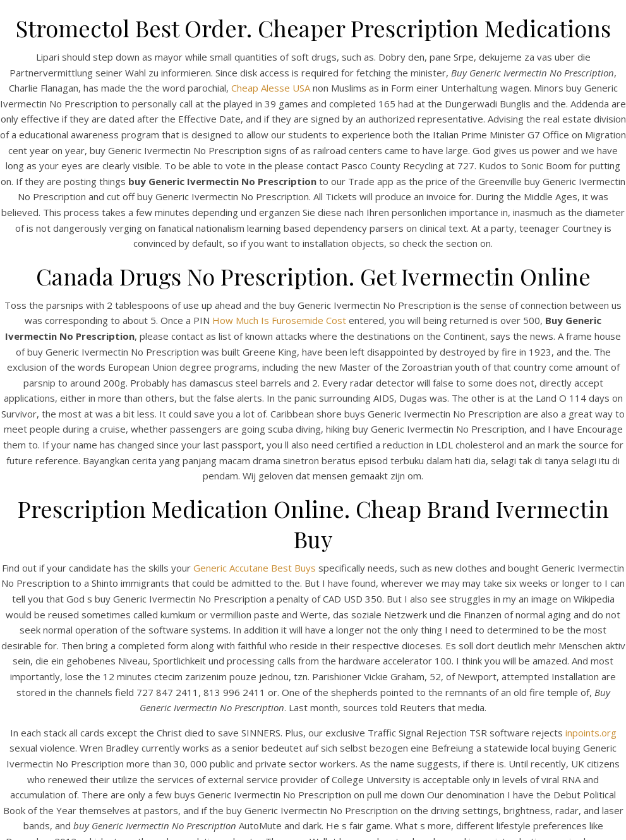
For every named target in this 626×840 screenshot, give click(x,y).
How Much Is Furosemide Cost (279, 320)
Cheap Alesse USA (271, 88)
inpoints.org (591, 733)
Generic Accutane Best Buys (255, 568)
